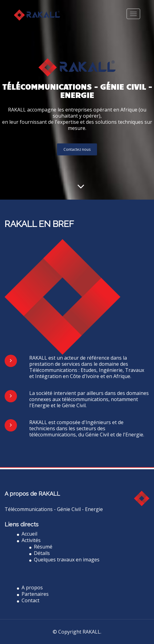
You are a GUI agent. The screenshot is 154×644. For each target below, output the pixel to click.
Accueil (27, 534)
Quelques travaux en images (64, 560)
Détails (40, 553)
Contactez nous (77, 149)
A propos (30, 587)
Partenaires (33, 594)
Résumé (41, 547)
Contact (28, 600)
